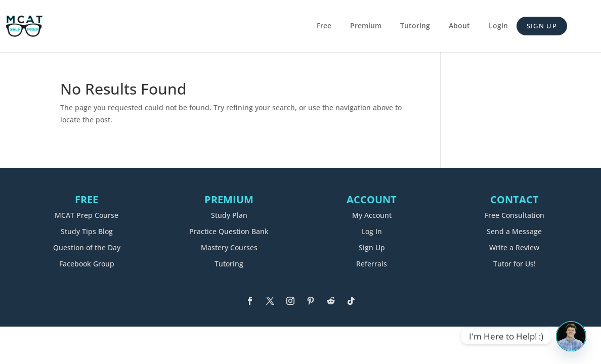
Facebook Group (87, 264)
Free (324, 26)
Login (498, 26)
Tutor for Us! (514, 264)
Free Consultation (514, 215)
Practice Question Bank (229, 231)
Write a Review (514, 247)
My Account (372, 215)
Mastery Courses (229, 247)
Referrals (372, 264)
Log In (372, 231)
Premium (366, 26)
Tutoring (415, 26)
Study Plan (229, 215)
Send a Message (514, 231)
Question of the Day (87, 247)
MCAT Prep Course (87, 215)
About (459, 26)
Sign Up (542, 26)
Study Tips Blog (87, 231)
